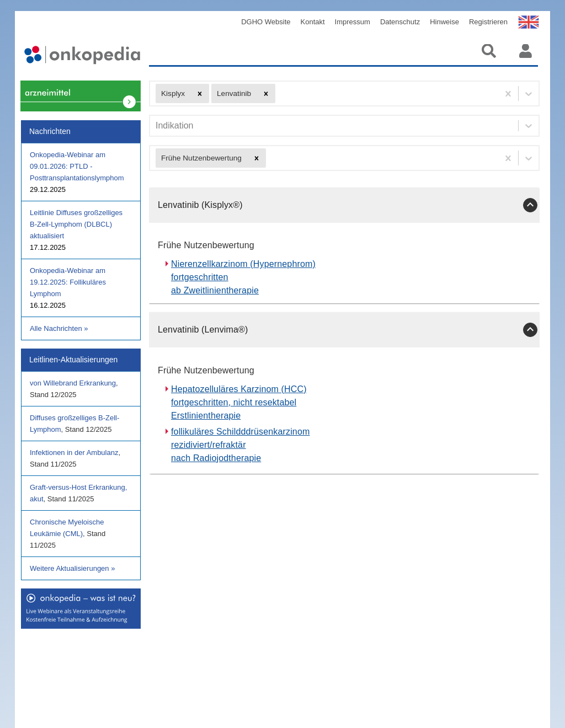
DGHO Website (266, 22)
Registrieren (488, 22)
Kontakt (313, 22)
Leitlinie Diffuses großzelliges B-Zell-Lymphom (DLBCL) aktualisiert (76, 224)
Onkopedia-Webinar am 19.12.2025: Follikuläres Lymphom (68, 282)
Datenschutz (400, 22)
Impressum (353, 22)
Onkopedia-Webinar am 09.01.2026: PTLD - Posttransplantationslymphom (77, 166)
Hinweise (444, 22)
